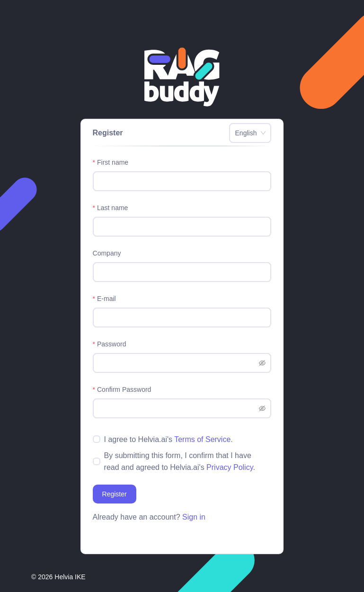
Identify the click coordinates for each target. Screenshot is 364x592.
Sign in (194, 517)
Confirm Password (124, 389)
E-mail (107, 299)
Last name (112, 208)
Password (111, 344)
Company (107, 253)
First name (113, 162)
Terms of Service (202, 439)
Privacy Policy (230, 467)
